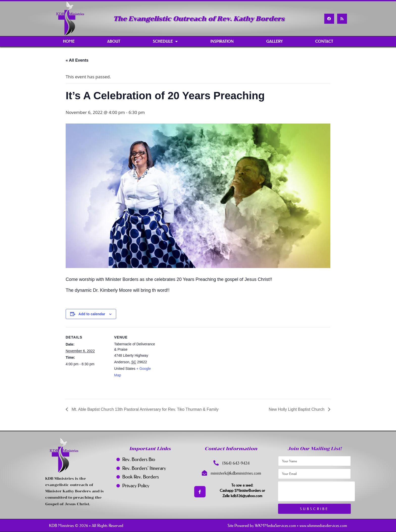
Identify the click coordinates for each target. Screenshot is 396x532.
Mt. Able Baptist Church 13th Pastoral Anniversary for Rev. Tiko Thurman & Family (144, 409)
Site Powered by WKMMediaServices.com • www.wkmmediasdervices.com (287, 525)
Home (69, 41)
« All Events (77, 60)
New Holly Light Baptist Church (297, 409)
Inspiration (222, 41)
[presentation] (316, 491)
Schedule (165, 42)
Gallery (274, 41)
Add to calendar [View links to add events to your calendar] (92, 314)
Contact (324, 41)
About (114, 41)
